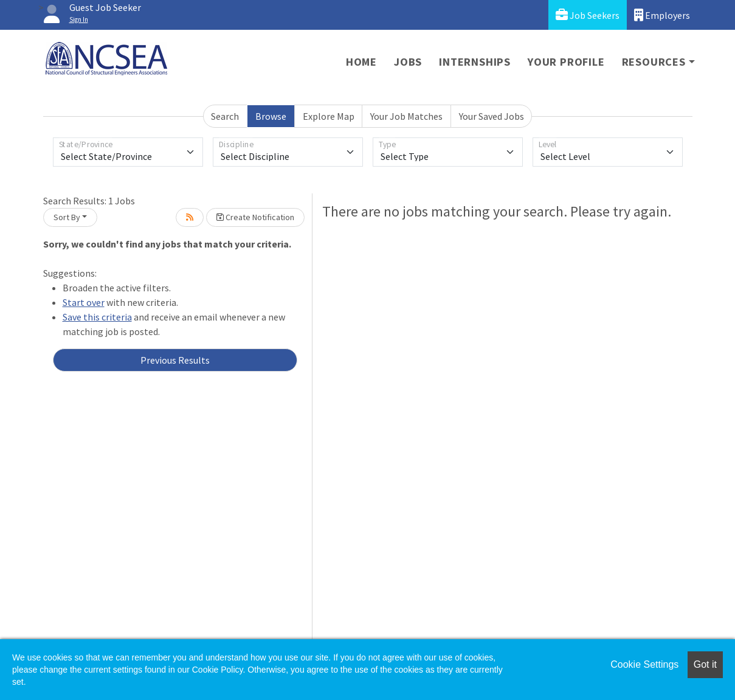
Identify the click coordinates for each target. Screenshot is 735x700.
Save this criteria (97, 317)
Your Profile (566, 62)
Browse (271, 116)
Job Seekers (588, 15)
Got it (705, 664)
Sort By (67, 217)
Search (225, 116)
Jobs (408, 62)
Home (361, 62)
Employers (662, 15)
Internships (475, 62)
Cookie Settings (644, 664)
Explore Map (329, 116)
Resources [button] (654, 62)
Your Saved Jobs (492, 116)
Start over (84, 302)
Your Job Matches (406, 116)
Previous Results (175, 360)
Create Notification (255, 217)
